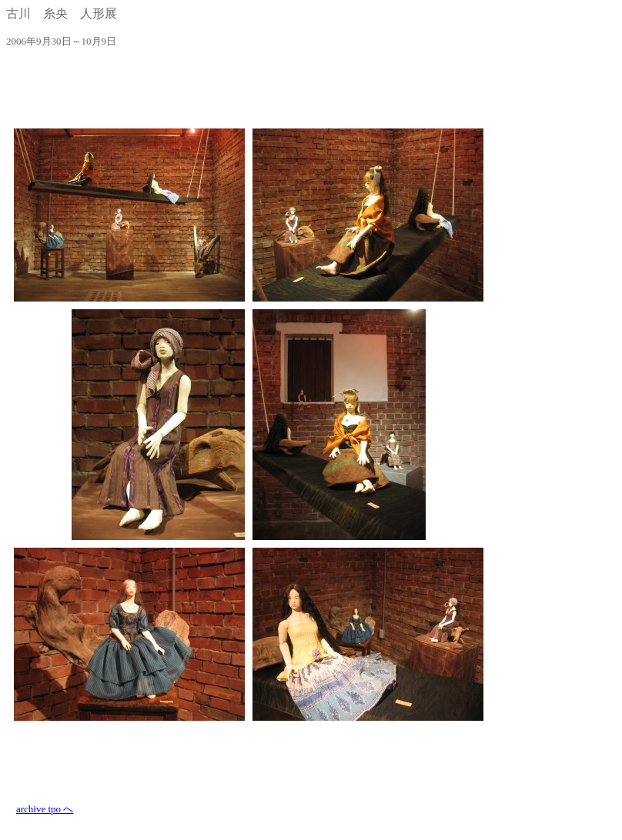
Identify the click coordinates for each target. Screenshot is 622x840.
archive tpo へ (45, 809)
